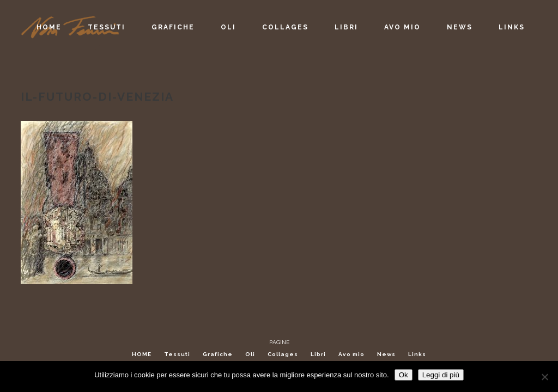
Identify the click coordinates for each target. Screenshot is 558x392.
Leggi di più (441, 375)
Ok (404, 375)
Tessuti (177, 354)
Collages (283, 354)
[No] (544, 377)
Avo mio (351, 354)
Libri (318, 354)
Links (417, 354)
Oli (250, 354)
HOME (142, 354)
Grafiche (218, 354)
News (386, 354)
